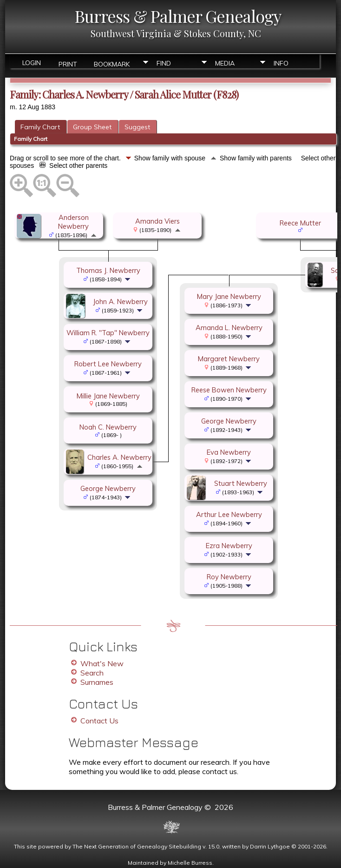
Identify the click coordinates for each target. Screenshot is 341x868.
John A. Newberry (120, 301)
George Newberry (108, 488)
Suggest (137, 127)
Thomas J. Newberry (108, 270)
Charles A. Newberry (119, 457)
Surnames (97, 682)
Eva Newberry (229, 452)
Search (92, 673)
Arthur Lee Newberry (229, 514)
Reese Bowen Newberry (229, 390)
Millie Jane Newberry (108, 396)
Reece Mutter (300, 223)
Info (281, 63)
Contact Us (99, 721)
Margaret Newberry (229, 359)
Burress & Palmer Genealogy (178, 16)
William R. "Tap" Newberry (108, 333)
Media (225, 63)
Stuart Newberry (241, 483)
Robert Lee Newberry (108, 364)
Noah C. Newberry (108, 427)
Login (32, 63)
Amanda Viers (157, 221)
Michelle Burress (190, 863)
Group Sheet (92, 127)
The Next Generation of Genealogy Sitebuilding (137, 846)
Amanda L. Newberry (229, 328)
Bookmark (112, 63)
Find (164, 63)
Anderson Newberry (73, 222)
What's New (102, 663)
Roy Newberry (229, 577)
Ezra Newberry (229, 546)
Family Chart (40, 127)
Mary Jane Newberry (229, 296)
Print (68, 63)
